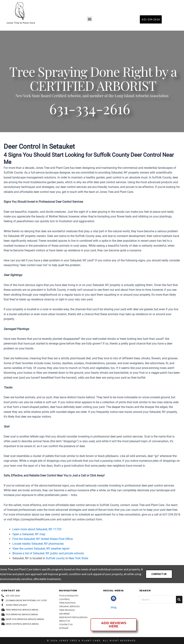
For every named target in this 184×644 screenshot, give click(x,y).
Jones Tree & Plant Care (80, 640)
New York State (78, 558)
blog (114, 607)
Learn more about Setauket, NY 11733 (37, 529)
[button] (90, 19)
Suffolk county (55, 558)
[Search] (179, 600)
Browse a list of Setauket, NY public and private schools (48, 553)
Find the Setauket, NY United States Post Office (43, 539)
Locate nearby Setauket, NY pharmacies (38, 544)
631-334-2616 (90, 111)
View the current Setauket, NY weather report (41, 549)
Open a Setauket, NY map (29, 534)
